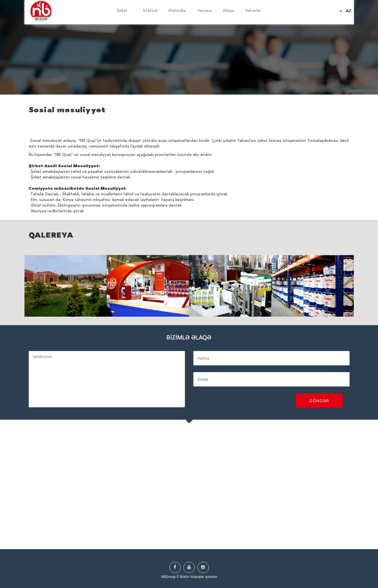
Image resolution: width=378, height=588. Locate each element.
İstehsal (150, 11)
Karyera (205, 11)
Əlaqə (228, 11)
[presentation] (236, 401)
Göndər (319, 401)
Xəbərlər (253, 11)
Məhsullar (177, 11)
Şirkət (124, 11)
